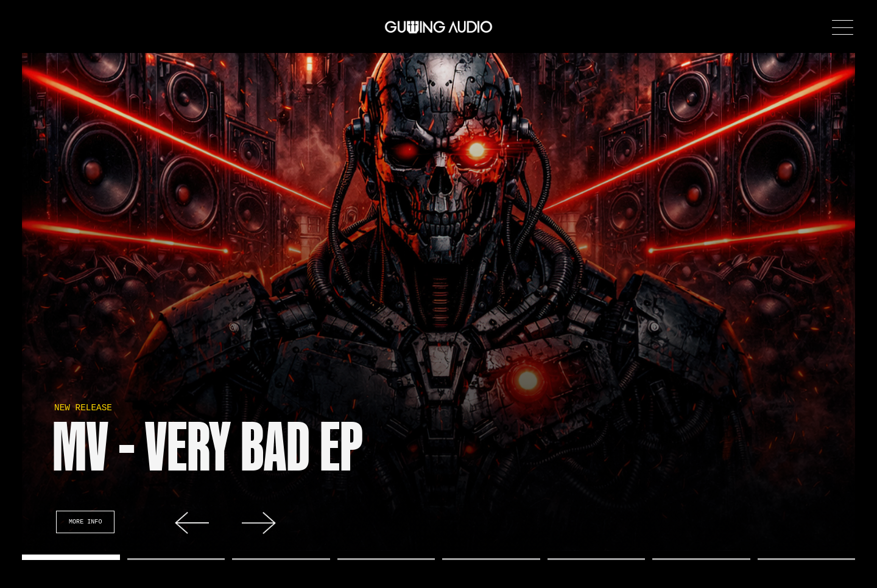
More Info (85, 522)
